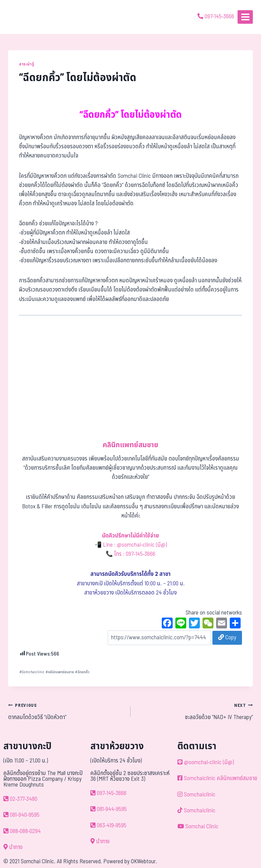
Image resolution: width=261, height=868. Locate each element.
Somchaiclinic (32, 672)
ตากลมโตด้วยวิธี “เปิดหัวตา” (66, 711)
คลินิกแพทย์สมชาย (60, 672)
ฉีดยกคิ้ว (82, 672)
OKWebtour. (144, 862)
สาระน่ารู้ (27, 64)
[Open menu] (245, 17)
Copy (227, 638)
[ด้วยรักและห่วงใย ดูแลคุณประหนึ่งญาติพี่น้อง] (25, 17)
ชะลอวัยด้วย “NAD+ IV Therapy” (195, 711)
